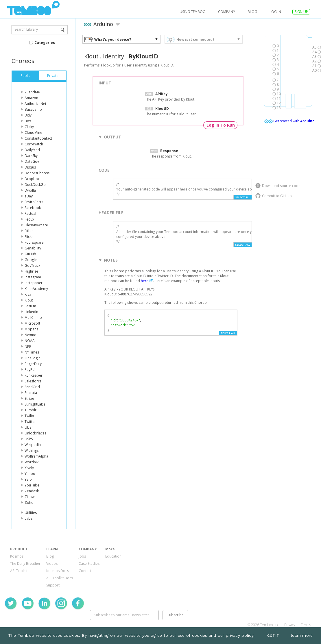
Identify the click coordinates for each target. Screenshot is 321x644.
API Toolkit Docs (60, 578)
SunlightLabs (35, 404)
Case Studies (89, 563)
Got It (273, 636)
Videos (52, 563)
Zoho (29, 503)
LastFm (30, 306)
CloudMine (33, 133)
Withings (32, 450)
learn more (302, 635)
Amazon (31, 98)
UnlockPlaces (35, 433)
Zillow (29, 497)
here (145, 281)
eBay (29, 196)
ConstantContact (38, 138)
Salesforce (33, 381)
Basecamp (33, 109)
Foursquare (34, 242)
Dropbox (32, 179)
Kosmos (17, 556)
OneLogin (33, 358)
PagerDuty (33, 364)
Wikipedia (33, 445)
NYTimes (32, 352)
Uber (29, 427)
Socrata (31, 393)
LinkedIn (31, 312)
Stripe (29, 398)
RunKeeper (34, 375)
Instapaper (34, 283)
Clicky (29, 127)
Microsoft (32, 323)
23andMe (32, 92)
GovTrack (32, 265)
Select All (243, 197)
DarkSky (31, 156)
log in (275, 12)
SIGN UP (301, 12)
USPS (29, 439)
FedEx (29, 219)
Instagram (33, 277)
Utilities (31, 513)
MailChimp (33, 318)
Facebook (33, 208)
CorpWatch (34, 144)
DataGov (32, 161)
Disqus (30, 167)
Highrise (31, 271)
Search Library (26, 29)
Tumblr (31, 410)
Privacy (290, 625)
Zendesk (32, 491)
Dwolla (30, 190)
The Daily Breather (25, 563)
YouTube (32, 485)
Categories (45, 43)
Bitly (28, 115)
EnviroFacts (34, 202)
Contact (85, 571)
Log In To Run (221, 125)
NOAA (30, 341)
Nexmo (31, 335)
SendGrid (32, 387)
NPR (28, 346)
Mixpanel (32, 329)
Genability (33, 248)
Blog (252, 12)
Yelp (28, 479)
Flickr (29, 237)
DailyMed (32, 150)
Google (31, 260)
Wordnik (32, 462)
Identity (114, 56)
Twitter (30, 422)
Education (113, 556)
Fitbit (29, 231)
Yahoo (30, 474)
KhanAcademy (36, 289)
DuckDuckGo (35, 185)
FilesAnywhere (36, 225)
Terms (306, 625)
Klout (29, 300)
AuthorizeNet (35, 104)
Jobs (82, 556)
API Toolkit (19, 571)
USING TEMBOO (193, 12)
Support (53, 585)
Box (28, 121)
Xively (29, 468)
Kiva (28, 294)
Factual (30, 213)
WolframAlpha (36, 456)
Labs (28, 518)
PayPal (30, 370)
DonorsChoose (37, 173)
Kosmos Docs (58, 571)
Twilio (29, 416)
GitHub (30, 254)
